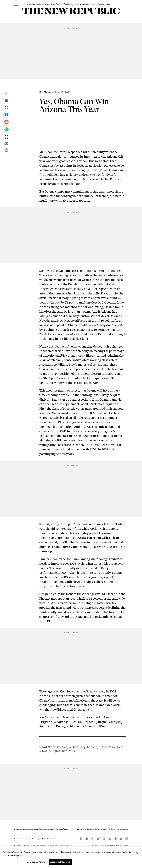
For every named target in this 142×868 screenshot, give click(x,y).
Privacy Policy (53, 846)
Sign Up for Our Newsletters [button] (46, 839)
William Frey (77, 747)
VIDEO (108, 4)
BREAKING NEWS (41, 4)
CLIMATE (60, 4)
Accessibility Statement (22, 846)
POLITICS (52, 4)
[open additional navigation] (16, 4)
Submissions (124, 829)
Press (113, 829)
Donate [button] (97, 829)
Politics (62, 747)
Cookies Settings (65, 846)
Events (79, 829)
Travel (84, 829)
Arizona (92, 747)
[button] (6, 94)
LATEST (30, 4)
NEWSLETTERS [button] (89, 4)
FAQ (109, 829)
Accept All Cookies (60, 862)
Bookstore (91, 829)
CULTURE (69, 4)
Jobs (117, 829)
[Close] (137, 853)
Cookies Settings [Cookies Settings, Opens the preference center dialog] (36, 862)
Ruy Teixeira (46, 92)
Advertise (104, 829)
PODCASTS (100, 4)
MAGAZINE (78, 4)
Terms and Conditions (39, 846)
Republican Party (63, 751)
